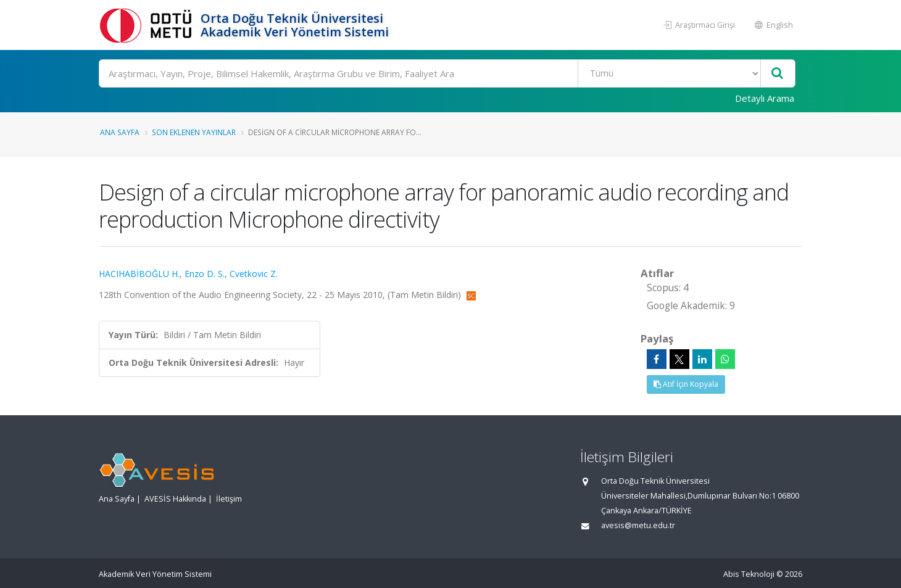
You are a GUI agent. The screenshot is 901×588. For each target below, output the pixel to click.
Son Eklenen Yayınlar (194, 132)
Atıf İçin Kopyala (686, 384)
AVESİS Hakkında (175, 499)
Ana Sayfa (120, 132)
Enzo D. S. (205, 274)
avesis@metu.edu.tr (638, 525)
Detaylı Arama (765, 98)
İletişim (229, 499)
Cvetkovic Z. (254, 274)
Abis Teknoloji (749, 574)
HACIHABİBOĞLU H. (139, 274)
